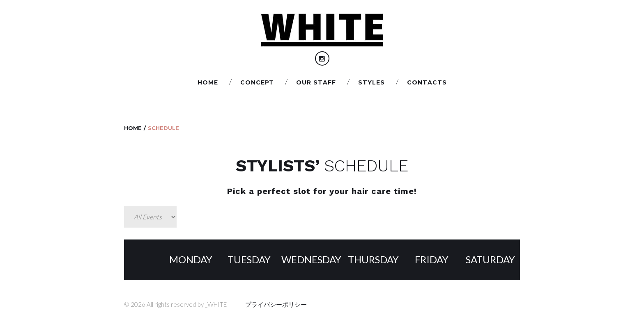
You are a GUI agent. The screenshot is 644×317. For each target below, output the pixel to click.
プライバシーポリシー (276, 304)
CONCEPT (257, 82)
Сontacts (427, 82)
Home (208, 82)
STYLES (371, 82)
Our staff (316, 82)
